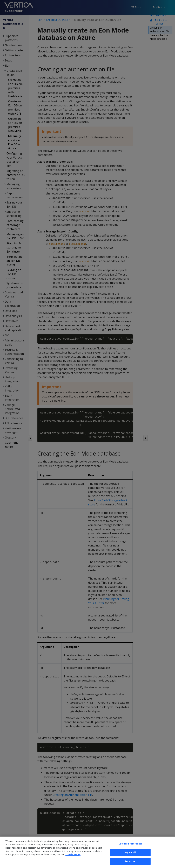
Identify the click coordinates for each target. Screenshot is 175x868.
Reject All (130, 857)
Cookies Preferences (130, 848)
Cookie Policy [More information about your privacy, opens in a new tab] (73, 859)
